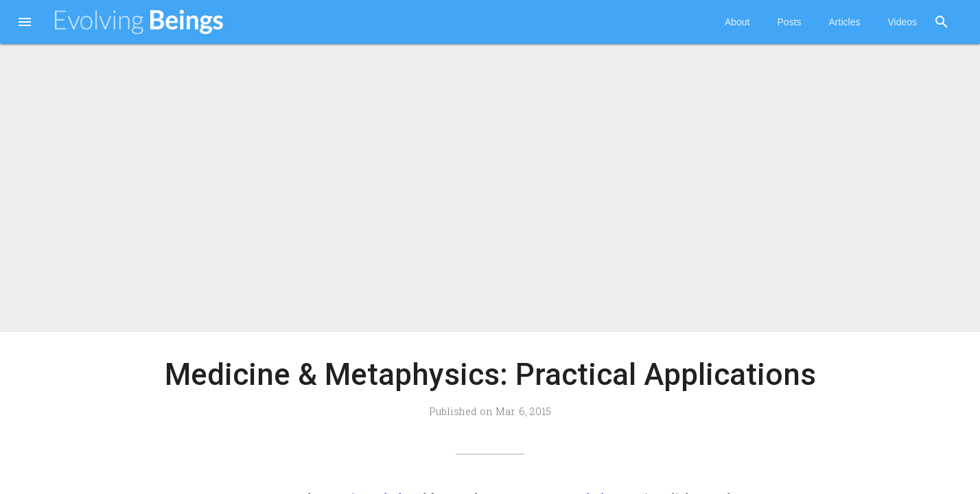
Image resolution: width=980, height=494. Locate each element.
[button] (25, 23)
